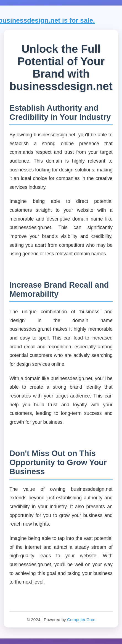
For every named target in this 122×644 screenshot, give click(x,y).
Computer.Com (81, 620)
